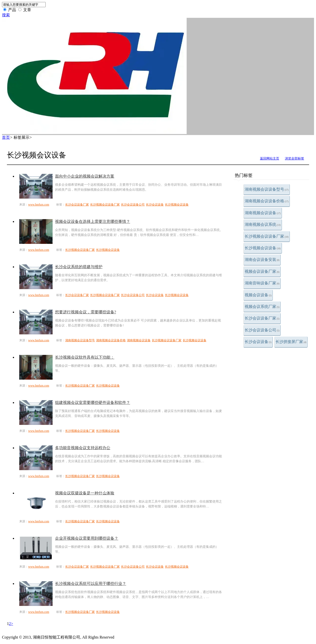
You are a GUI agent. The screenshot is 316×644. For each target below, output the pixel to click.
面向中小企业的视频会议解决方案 (85, 176)
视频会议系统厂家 (262, 307)
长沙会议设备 (258, 342)
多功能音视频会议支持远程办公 (83, 448)
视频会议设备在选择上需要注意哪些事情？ (93, 221)
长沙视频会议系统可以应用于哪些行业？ (91, 584)
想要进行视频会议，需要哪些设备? (86, 312)
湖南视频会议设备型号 (267, 189)
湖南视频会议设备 (263, 213)
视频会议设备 (258, 295)
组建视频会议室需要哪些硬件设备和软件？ (93, 402)
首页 (6, 137)
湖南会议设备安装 (262, 260)
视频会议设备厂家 (262, 271)
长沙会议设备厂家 (262, 318)
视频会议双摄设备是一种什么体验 (85, 493)
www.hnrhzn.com (39, 205)
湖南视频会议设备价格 (267, 201)
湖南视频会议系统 (263, 224)
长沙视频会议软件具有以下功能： (85, 357)
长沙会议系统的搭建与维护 (79, 267)
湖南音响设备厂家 (262, 283)
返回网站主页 (270, 158)
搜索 (6, 15)
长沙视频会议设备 (263, 248)
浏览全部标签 (295, 158)
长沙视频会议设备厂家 (267, 236)
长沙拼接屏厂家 (291, 342)
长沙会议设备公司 (262, 330)
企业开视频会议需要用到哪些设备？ (87, 538)
